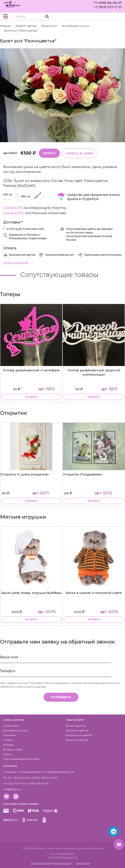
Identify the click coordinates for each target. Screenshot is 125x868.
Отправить (61, 697)
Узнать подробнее (16, 263)
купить (31, 397)
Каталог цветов (26, 26)
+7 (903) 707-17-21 (108, 7)
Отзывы (8, 745)
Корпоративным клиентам (21, 759)
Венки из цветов (77, 740)
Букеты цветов (76, 726)
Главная (5, 26)
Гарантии (10, 735)
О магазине (11, 726)
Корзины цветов (77, 730)
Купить (49, 153)
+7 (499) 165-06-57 (108, 3)
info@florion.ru (13, 789)
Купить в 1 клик (80, 153)
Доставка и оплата (16, 730)
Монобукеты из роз (75, 26)
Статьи (7, 754)
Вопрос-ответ (13, 749)
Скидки (8, 740)
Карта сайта (83, 863)
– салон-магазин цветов (61, 848)
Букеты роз (49, 26)
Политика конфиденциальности (51, 863)
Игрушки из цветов (79, 735)
